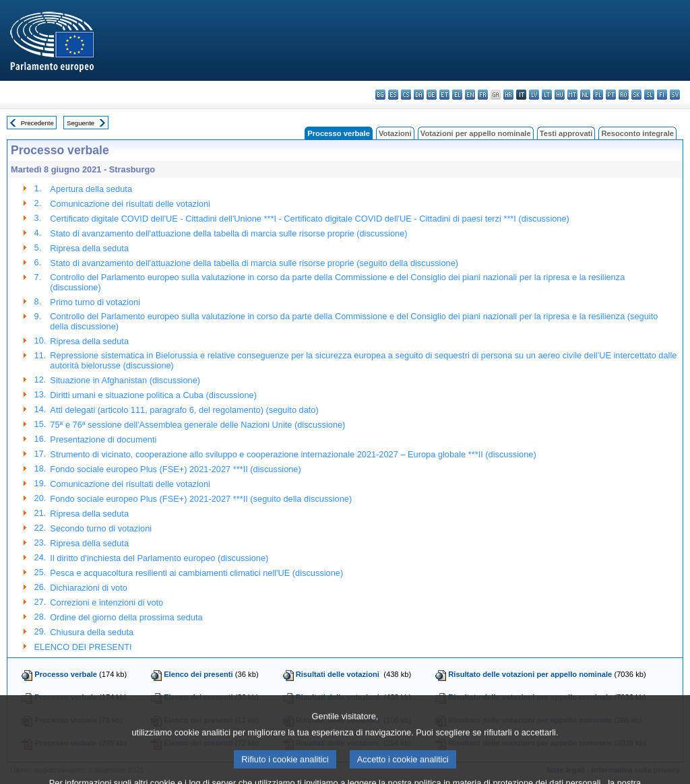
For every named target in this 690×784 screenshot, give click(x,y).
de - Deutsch (432, 95)
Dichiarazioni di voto (89, 588)
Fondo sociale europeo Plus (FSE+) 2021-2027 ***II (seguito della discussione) (201, 499)
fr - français (483, 95)
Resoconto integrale (637, 133)
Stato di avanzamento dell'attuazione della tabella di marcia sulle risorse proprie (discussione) (228, 233)
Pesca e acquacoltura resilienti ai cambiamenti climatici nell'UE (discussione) (196, 573)
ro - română (624, 95)
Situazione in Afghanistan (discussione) (125, 380)
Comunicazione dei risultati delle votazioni (130, 204)
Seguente (81, 123)
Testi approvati (566, 133)
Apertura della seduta (91, 189)
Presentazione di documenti (103, 439)
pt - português (611, 95)
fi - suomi (662, 95)
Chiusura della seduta (92, 632)
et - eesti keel (444, 95)
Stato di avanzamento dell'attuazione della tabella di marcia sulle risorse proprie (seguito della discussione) (254, 263)
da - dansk (419, 95)
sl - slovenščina (649, 95)
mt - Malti (572, 95)
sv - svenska (675, 95)
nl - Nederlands (585, 95)
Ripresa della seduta (89, 248)
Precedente (37, 123)
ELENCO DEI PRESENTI (83, 647)
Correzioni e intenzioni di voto (106, 602)
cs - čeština (406, 95)
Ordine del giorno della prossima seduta (126, 617)
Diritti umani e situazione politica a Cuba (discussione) (153, 395)
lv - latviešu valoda (534, 95)
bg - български (380, 95)
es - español (393, 95)
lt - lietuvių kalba (547, 95)
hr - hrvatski (508, 95)
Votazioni (395, 133)
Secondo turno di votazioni (101, 528)
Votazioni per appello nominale (476, 133)
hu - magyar (560, 95)
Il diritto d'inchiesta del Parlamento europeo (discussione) (159, 558)
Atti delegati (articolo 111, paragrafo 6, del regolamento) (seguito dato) (184, 410)
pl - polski (598, 95)
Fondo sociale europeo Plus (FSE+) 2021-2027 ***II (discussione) (175, 469)
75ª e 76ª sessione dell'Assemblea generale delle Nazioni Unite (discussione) (197, 425)
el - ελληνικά (457, 95)
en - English (470, 95)
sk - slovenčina (636, 95)
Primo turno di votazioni (95, 302)
